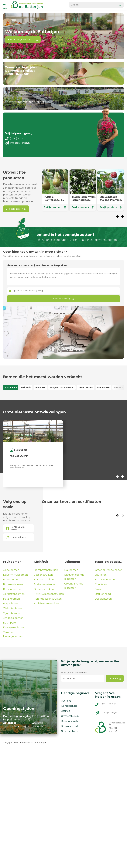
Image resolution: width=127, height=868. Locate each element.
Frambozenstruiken (46, 570)
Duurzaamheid (69, 726)
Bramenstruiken (44, 579)
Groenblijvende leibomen (74, 585)
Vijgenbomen (12, 613)
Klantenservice (69, 706)
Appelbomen (11, 570)
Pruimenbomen (13, 584)
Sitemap (66, 711)
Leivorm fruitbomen (15, 575)
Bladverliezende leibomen (74, 577)
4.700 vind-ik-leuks (16, 528)
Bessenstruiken (43, 575)
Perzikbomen (12, 598)
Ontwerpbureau (70, 716)
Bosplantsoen (103, 598)
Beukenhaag (103, 594)
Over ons (66, 701)
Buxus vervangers (106, 579)
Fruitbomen (11, 387)
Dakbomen (71, 570)
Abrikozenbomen (14, 594)
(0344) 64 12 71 (15, 138)
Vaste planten (86, 387)
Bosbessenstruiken (45, 584)
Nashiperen (10, 622)
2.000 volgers (16, 537)
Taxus (99, 589)
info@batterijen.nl (18, 143)
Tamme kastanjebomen (13, 634)
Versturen (115, 678)
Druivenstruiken (44, 589)
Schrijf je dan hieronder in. (74, 672)
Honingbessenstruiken (48, 598)
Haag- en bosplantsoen (62, 387)
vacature (19, 455)
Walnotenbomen (14, 608)
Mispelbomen (12, 603)
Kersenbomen (12, 589)
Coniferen (101, 584)
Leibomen (40, 387)
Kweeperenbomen (15, 627)
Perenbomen (11, 579)
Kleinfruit (26, 387)
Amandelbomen (13, 618)
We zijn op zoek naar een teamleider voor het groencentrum (32, 466)
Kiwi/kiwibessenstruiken (48, 594)
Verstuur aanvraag (64, 298)
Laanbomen (103, 387)
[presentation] (118, 216)
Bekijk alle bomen (16, 209)
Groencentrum (69, 731)
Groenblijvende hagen (109, 570)
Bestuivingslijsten (71, 721)
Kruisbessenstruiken (46, 603)
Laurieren (101, 575)
